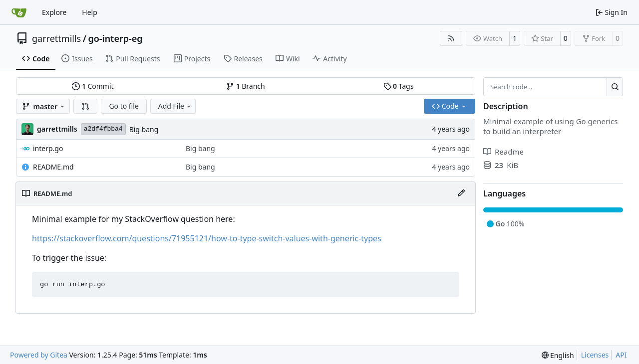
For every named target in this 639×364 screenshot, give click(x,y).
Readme (503, 152)
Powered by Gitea (39, 355)
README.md (53, 167)
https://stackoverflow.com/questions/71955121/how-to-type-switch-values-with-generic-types (207, 238)
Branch (246, 86)
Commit (93, 86)
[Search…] (615, 87)
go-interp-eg (115, 38)
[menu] (558, 355)
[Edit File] (461, 193)
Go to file (124, 106)
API (621, 355)
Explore (54, 12)
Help (90, 12)
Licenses (595, 355)
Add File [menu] (175, 106)
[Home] (19, 12)
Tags (399, 86)
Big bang (144, 129)
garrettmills (56, 38)
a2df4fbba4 (103, 129)
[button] (85, 106)
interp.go (48, 148)
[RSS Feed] (451, 38)
